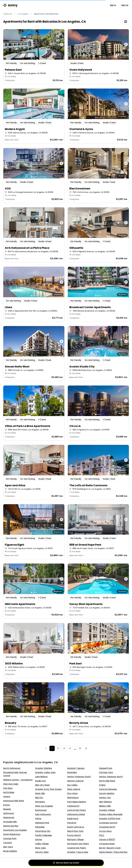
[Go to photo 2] (33, 58)
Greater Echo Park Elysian (48, 789)
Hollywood (8, 813)
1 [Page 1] (52, 748)
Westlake (72, 772)
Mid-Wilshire (105, 802)
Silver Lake (40, 848)
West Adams (74, 789)
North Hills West (107, 781)
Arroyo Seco (105, 831)
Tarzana (7, 843)
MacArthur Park (75, 831)
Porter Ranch (74, 835)
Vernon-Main (42, 852)
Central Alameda (108, 789)
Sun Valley (72, 785)
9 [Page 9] (80, 748)
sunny (10, 5)
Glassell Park (106, 768)
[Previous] (46, 748)
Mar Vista (8, 847)
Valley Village (42, 844)
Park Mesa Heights (77, 802)
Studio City (40, 781)
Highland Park (42, 823)
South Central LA (76, 827)
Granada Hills (10, 822)
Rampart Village (75, 840)
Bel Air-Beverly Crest (110, 848)
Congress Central (108, 823)
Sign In (113, 5)
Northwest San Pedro (78, 844)
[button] (34, 57)
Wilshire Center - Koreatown (18, 780)
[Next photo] (57, 44)
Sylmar (39, 840)
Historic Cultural (75, 781)
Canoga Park (10, 838)
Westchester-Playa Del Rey (113, 852)
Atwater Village (107, 810)
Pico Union (72, 793)
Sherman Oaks (11, 784)
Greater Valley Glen (45, 772)
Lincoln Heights (107, 793)
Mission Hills (105, 806)
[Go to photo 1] (31, 58)
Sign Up (125, 5)
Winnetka (40, 802)
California (8, 14)
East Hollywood (43, 814)
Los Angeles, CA (74, 22)
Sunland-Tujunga (76, 768)
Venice (7, 797)
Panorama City (43, 831)
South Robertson (12, 834)
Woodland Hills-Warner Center (15, 774)
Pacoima (72, 823)
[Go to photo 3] (35, 58)
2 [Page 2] (58, 748)
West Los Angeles (44, 806)
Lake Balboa (41, 777)
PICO (102, 835)
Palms (38, 819)
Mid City (39, 798)
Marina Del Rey (11, 826)
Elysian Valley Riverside (111, 814)
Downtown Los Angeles (15, 830)
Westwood (9, 817)
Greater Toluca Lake (78, 852)
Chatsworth (73, 806)
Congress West (107, 844)
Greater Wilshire (43, 768)
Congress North (107, 827)
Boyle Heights (10, 851)
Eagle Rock (73, 819)
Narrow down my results (66, 863)
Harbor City (105, 798)
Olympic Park (106, 772)
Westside (40, 827)
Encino (7, 805)
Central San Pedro (77, 810)
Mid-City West (42, 785)
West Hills (40, 793)
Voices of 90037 (107, 840)
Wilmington (73, 798)
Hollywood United (76, 814)
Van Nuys (8, 788)
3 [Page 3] (64, 748)
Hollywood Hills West (14, 801)
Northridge (9, 792)
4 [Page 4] (70, 748)
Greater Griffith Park (110, 819)
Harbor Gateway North (111, 777)
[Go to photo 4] (36, 58)
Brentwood (41, 810)
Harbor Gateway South (79, 777)
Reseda (7, 809)
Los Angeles (23, 14)
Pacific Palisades (43, 835)
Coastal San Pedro (77, 848)
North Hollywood (12, 768)
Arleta (102, 785)
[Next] (86, 748)
